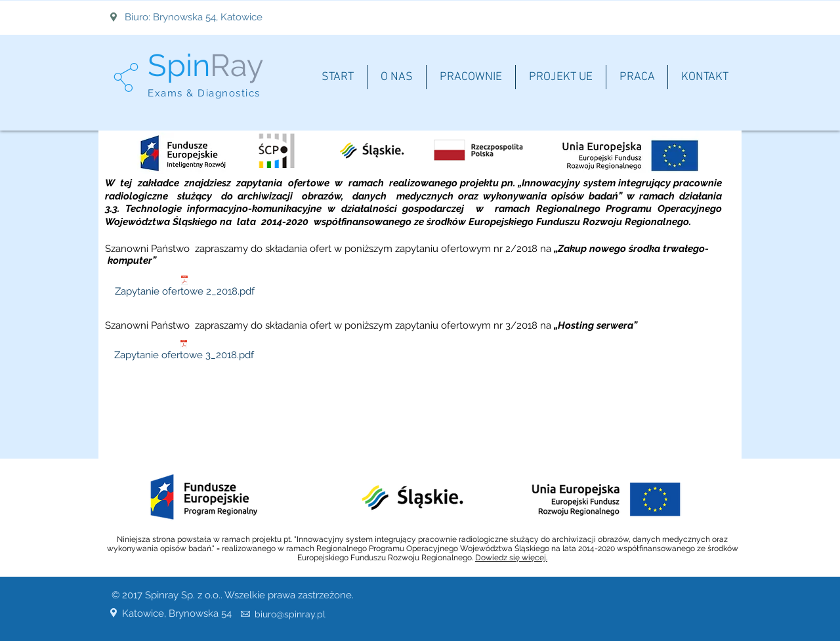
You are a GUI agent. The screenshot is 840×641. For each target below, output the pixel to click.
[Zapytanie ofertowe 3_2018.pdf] (184, 353)
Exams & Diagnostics (204, 93)
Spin (179, 65)
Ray (237, 65)
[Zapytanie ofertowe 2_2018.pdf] (184, 289)
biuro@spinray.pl (290, 614)
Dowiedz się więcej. (511, 558)
